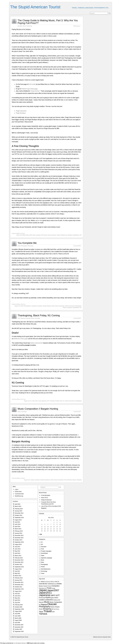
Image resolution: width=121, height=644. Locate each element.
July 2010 (17, 603)
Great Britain (44, 553)
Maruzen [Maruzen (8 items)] (41, 602)
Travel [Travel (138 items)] (48, 611)
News (42, 562)
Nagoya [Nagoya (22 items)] (44, 604)
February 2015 (19, 509)
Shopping (70, 308)
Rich (18, 233)
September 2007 (19, 632)
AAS (22, 306)
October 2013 (18, 540)
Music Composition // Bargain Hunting (38, 409)
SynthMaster (76, 235)
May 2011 (17, 598)
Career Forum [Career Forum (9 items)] (47, 586)
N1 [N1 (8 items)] (40, 605)
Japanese (44, 401)
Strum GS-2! (45, 498)
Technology (29, 26)
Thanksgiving (78, 401)
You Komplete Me (27, 243)
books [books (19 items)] (59, 584)
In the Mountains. (46, 495)
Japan (43, 556)
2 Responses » (77, 26)
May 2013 (17, 551)
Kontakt (45, 306)
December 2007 (19, 625)
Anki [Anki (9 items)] (56, 582)
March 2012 (18, 576)
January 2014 (18, 533)
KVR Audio (32, 84)
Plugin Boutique (21, 113)
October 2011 (18, 587)
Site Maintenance (46, 569)
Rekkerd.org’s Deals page (29, 89)
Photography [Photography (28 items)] (45, 607)
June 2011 (18, 596)
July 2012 (17, 571)
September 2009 (19, 609)
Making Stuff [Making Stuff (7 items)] (57, 600)
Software (70, 235)
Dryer (36, 401)
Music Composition (60, 306)
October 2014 (18, 515)
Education (20, 26)
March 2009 (18, 618)
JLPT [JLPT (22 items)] (58, 595)
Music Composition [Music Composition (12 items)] (56, 602)
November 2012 (19, 562)
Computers (34, 306)
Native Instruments (70, 306)
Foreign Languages (46, 551)
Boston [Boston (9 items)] (41, 586)
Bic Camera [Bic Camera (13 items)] (49, 584)
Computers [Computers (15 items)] (56, 586)
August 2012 (18, 569)
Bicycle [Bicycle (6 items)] (55, 584)
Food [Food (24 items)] (49, 588)
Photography (24, 246)
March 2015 (18, 506)
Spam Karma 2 (22, 643)
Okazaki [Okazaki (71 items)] (52, 604)
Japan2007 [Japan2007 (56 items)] (53, 590)
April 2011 (18, 600)
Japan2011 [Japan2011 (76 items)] (45, 593)
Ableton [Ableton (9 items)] (43, 582)
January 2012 (18, 580)
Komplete (38, 235)
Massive (49, 306)
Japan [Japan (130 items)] (43, 590)
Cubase (32, 480)
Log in (17, 489)
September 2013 (19, 542)
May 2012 (17, 573)
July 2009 (17, 614)
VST (80, 235)
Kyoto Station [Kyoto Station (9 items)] (54, 598)
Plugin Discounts (21, 111)
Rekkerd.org (64, 235)
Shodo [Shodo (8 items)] (41, 609)
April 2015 (18, 504)
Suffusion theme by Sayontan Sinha (102, 637)
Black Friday (26, 235)
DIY (42, 544)
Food (19, 318)
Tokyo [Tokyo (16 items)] (41, 612)
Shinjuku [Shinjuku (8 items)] (57, 607)
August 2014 (18, 520)
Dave (15, 643)
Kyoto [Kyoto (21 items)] (48, 597)
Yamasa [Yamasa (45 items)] (43, 614)
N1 (64, 401)
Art (42, 542)
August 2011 (18, 591)
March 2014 (18, 529)
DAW (31, 235)
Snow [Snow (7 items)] (58, 609)
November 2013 (19, 538)
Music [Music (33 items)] (47, 602)
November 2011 (19, 585)
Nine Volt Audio (68, 480)
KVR (42, 235)
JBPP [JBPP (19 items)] (53, 595)
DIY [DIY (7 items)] (46, 588)
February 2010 (19, 605)
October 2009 (18, 607)
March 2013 (18, 556)
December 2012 (19, 560)
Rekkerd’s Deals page (21, 339)
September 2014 (19, 518)
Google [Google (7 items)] (53, 588)
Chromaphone (27, 306)
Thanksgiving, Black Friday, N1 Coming (39, 315)
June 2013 (18, 549)
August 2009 (18, 611)
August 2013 (18, 544)
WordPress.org (19, 496)
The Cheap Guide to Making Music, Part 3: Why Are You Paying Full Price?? (48, 22)
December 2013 (19, 535)
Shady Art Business (46, 500)
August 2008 (18, 620)
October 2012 (18, 564)
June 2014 (18, 524)
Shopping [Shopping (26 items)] (47, 609)
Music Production (52, 235)
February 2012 (19, 578)
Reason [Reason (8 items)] (53, 607)
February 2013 (19, 558)
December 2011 (19, 582)
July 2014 (17, 522)
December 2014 (19, 513)
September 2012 (19, 567)
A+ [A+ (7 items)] (40, 582)
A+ (31, 401)
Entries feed (18, 492)
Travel (43, 573)
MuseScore (47, 480)
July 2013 (17, 547)
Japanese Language (26, 318)
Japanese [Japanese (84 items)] (45, 595)
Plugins (59, 235)
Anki (33, 401)
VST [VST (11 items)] (53, 612)
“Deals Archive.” (35, 91)
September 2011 (19, 589)
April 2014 (18, 527)
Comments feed (19, 494)
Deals (34, 235)
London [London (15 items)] (42, 600)
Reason (65, 308)
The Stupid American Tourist (35, 7)
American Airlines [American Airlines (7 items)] (50, 582)
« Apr (40, 534)
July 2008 (17, 623)
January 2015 (18, 511)
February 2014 (19, 531)
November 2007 (19, 627)
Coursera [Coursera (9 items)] (42, 588)
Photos (43, 567)
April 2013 (18, 553)
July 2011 (17, 594)
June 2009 (18, 616)
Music (24, 26)
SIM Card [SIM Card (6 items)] (54, 609)
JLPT (48, 401)
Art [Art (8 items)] (58, 582)
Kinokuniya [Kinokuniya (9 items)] (42, 598)
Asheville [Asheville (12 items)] (42, 584)
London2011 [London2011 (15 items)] (49, 600)
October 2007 (18, 629)
